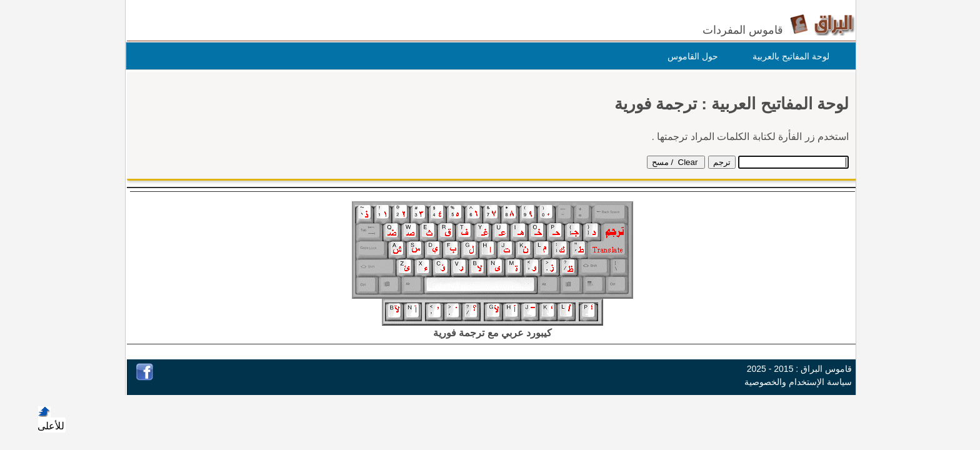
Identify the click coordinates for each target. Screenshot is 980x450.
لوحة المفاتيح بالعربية (788, 56)
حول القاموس (690, 56)
